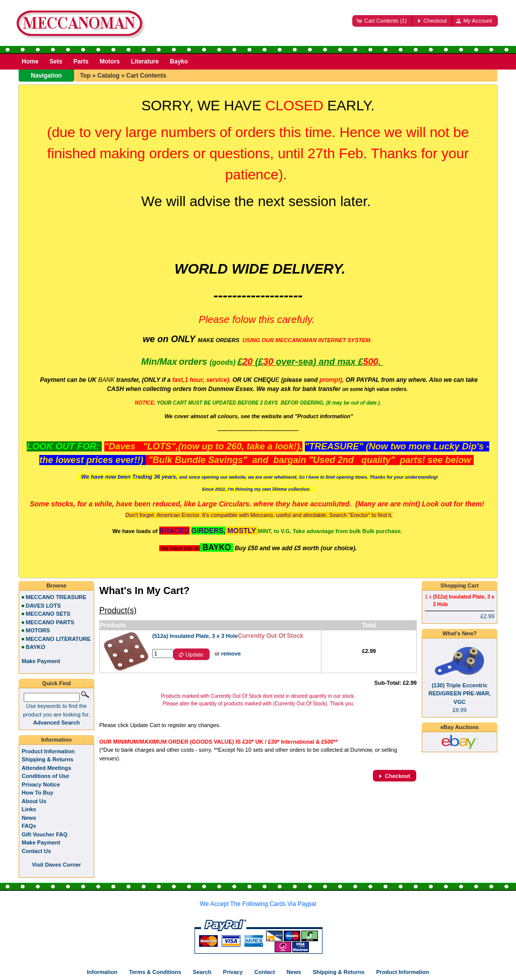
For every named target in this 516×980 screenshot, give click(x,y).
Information (57, 740)
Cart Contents (146, 76)
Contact (265, 972)
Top (85, 76)
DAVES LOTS (43, 606)
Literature (145, 61)
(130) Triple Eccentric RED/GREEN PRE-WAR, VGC (459, 694)
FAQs (29, 826)
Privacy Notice (41, 785)
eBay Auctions (460, 727)
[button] (382, 21)
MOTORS (38, 630)
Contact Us (36, 851)
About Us (34, 801)
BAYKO (36, 647)
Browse (56, 585)
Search (202, 972)
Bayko (179, 61)
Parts (81, 61)
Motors (110, 61)
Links (29, 809)
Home (30, 61)
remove (231, 654)
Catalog (108, 76)
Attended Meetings (46, 768)
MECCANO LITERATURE (58, 639)
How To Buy (38, 793)
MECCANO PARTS (50, 622)
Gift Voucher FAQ (45, 834)
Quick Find (57, 683)
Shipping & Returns (48, 759)
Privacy (233, 972)
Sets (56, 61)
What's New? (460, 633)
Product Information (48, 751)
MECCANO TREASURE (56, 597)
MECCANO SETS (48, 614)
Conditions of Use (45, 776)
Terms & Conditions (155, 972)
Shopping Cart (460, 585)
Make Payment (41, 842)
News (29, 818)
